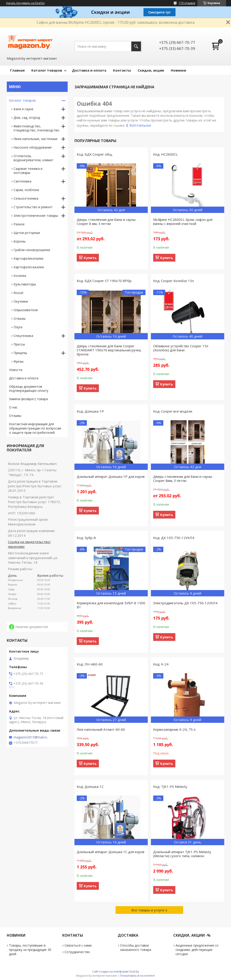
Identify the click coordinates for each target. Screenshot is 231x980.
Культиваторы (25, 284)
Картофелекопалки (28, 258)
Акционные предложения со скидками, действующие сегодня (197, 950)
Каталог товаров (47, 70)
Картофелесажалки (29, 267)
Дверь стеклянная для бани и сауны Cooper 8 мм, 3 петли (106, 222)
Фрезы (18, 361)
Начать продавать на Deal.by (25, 3)
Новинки (178, 70)
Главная (17, 70)
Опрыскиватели (26, 310)
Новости (16, 370)
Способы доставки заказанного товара (136, 947)
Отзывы (15, 416)
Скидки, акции (151, 70)
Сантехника (22, 181)
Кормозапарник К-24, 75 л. (175, 729)
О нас (13, 407)
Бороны (20, 241)
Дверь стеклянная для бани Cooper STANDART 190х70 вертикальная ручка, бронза (109, 350)
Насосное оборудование (33, 147)
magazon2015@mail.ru (30, 737)
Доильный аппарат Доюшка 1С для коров (111, 852)
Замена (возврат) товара (28, 399)
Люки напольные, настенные (36, 139)
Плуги (18, 327)
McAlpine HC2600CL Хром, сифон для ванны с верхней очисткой (183, 222)
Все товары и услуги (148, 910)
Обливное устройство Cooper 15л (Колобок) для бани (181, 348)
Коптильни (140, 125)
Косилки (20, 276)
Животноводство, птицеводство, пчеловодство (36, 128)
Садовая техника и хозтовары (28, 171)
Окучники (21, 301)
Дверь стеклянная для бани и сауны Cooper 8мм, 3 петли (183, 478)
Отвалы (20, 318)
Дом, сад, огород (27, 118)
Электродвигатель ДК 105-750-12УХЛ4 (185, 603)
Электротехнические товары (36, 216)
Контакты (122, 70)
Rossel (18, 293)
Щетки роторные (27, 233)
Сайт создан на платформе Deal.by (116, 972)
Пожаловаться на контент (137, 976)
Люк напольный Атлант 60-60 (101, 729)
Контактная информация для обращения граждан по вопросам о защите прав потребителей (35, 428)
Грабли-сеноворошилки (32, 250)
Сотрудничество (77, 952)
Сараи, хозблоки (26, 190)
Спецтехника (23, 336)
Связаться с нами (78, 945)
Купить (90, 258)
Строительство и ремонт (33, 207)
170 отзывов (187, 3)
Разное (19, 224)
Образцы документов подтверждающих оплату (29, 389)
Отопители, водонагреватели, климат (33, 158)
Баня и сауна (23, 109)
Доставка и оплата (89, 70)
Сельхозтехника (26, 198)
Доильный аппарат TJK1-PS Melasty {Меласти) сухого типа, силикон (182, 854)
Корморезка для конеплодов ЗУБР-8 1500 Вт (111, 605)
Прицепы (20, 353)
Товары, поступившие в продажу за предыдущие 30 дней (30, 950)
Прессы (19, 344)
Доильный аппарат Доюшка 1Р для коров (111, 476)
